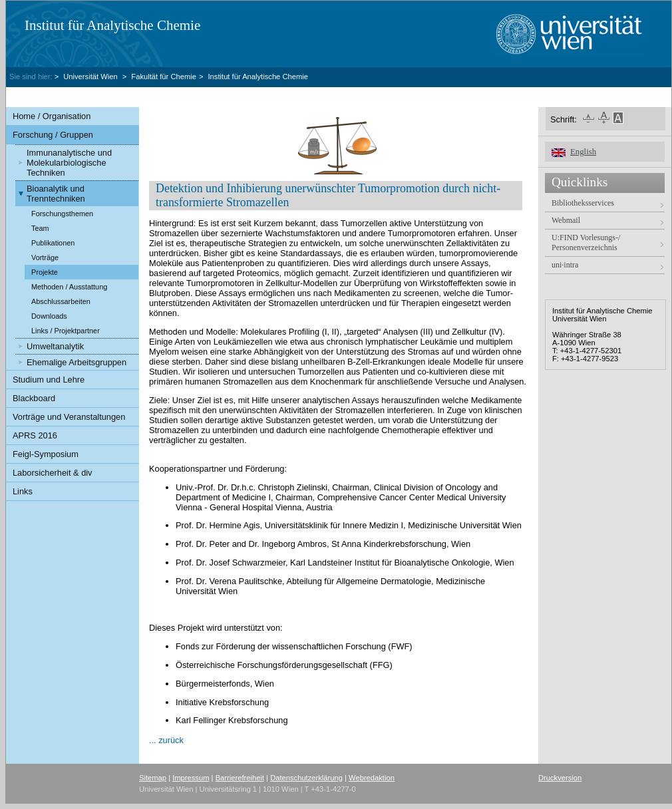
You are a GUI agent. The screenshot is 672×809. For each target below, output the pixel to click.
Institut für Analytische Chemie (112, 25)
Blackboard (34, 398)
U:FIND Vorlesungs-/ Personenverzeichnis (586, 243)
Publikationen (53, 243)
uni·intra (565, 265)
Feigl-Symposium (46, 454)
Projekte (45, 272)
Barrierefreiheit (240, 778)
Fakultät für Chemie (164, 77)
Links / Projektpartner (66, 331)
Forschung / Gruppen (53, 135)
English (583, 152)
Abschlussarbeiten (61, 301)
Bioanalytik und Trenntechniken (56, 194)
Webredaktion (372, 778)
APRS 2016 (35, 435)
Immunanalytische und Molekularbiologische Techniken (69, 163)
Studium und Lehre (49, 380)
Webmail (566, 220)
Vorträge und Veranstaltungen (69, 417)
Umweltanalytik (55, 346)
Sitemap (153, 778)
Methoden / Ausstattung (69, 287)
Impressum (191, 778)
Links (23, 491)
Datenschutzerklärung (306, 778)
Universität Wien (91, 77)
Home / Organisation (52, 116)
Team (40, 228)
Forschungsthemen (62, 214)
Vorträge (45, 257)
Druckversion (560, 778)
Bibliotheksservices (583, 203)
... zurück (166, 740)
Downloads (49, 316)
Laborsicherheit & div (53, 473)
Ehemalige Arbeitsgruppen (77, 362)
